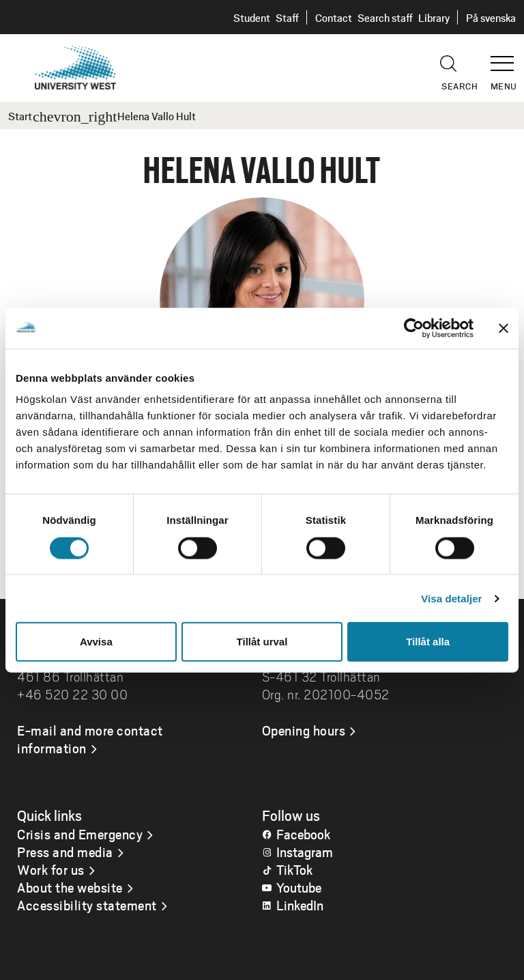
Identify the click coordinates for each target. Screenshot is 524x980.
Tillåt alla (428, 642)
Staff (287, 17)
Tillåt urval (262, 642)
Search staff (385, 17)
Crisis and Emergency (80, 834)
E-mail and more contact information (90, 739)
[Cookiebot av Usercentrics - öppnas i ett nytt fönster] (414, 328)
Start (20, 116)
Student (252, 17)
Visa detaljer (451, 598)
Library (434, 17)
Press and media (65, 852)
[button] (507, 57)
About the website (70, 887)
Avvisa (96, 642)
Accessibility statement (87, 905)
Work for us (51, 869)
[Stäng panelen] (504, 328)
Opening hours (304, 730)
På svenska (491, 17)
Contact (334, 17)
